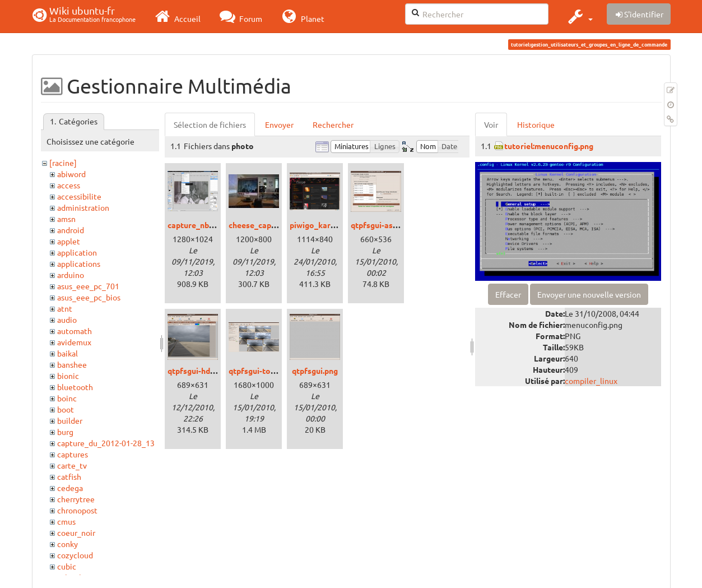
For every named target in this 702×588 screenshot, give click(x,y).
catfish (69, 476)
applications (79, 263)
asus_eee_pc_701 (88, 286)
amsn (66, 219)
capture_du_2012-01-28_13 (106, 443)
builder (70, 420)
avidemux (74, 342)
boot (66, 409)
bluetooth (75, 387)
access (69, 185)
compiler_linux (591, 381)
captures (73, 454)
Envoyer (279, 124)
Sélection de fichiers (210, 124)
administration (83, 207)
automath (75, 331)
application (77, 252)
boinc (67, 398)
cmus (66, 521)
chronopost (77, 510)
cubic (67, 566)
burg (65, 432)
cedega (70, 488)
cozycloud (75, 555)
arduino (71, 275)
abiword (71, 174)
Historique (536, 124)
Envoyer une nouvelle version (589, 294)
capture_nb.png (196, 225)
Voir (491, 124)
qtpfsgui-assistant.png (392, 225)
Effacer (508, 294)
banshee (72, 364)
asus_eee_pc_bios (89, 297)
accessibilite (79, 196)
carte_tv (72, 465)
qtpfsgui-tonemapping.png (277, 371)
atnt (65, 308)
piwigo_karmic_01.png (331, 225)
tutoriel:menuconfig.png (549, 146)
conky (68, 544)
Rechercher (333, 124)
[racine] (63, 163)
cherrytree (76, 499)
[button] (579, 16)
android (71, 230)
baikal (68, 353)
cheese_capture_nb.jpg (271, 225)
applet (69, 241)
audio (67, 320)
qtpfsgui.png (315, 371)
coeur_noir (76, 533)
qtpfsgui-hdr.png (198, 371)
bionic (68, 376)
